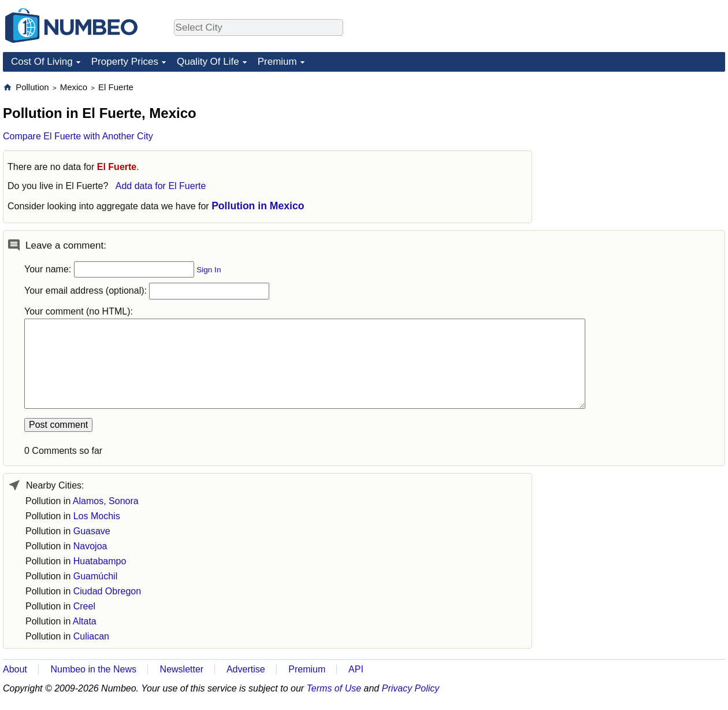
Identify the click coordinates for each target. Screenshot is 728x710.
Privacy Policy (411, 688)
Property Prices (125, 62)
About (15, 669)
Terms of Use (334, 688)
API (356, 669)
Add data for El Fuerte (161, 186)
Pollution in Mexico (258, 206)
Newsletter (182, 669)
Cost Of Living (42, 62)
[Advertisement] (638, 154)
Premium (277, 62)
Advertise (246, 669)
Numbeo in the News (93, 669)
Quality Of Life (208, 62)
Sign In (209, 270)
